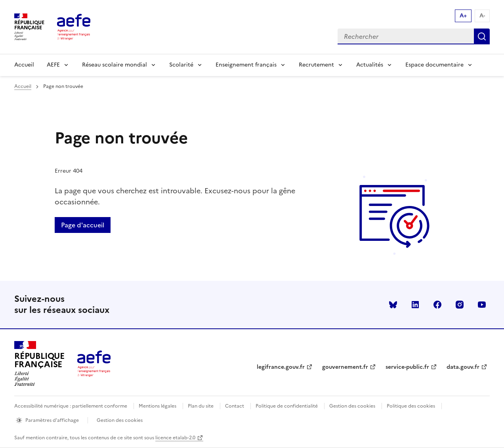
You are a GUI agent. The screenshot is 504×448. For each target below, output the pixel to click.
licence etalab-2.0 (175, 438)
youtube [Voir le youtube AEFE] (482, 305)
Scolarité (181, 65)
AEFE (53, 65)
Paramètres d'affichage (52, 420)
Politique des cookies (411, 406)
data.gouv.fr (463, 367)
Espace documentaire (434, 65)
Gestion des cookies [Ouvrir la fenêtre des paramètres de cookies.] (120, 420)
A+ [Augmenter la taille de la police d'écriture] (463, 16)
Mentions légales (157, 406)
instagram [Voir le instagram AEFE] (460, 305)
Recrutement (316, 65)
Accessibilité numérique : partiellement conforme (71, 406)
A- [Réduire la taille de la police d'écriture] (482, 16)
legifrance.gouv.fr (281, 367)
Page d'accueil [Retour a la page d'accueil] (83, 225)
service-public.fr (407, 367)
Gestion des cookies (352, 406)
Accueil (24, 65)
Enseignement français (246, 65)
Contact (235, 406)
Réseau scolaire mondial (115, 65)
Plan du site (201, 406)
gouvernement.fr (345, 367)
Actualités (370, 65)
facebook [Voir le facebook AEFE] (437, 305)
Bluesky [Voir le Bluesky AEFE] (393, 305)
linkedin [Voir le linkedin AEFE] (415, 305)
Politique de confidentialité (287, 406)
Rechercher (482, 36)
